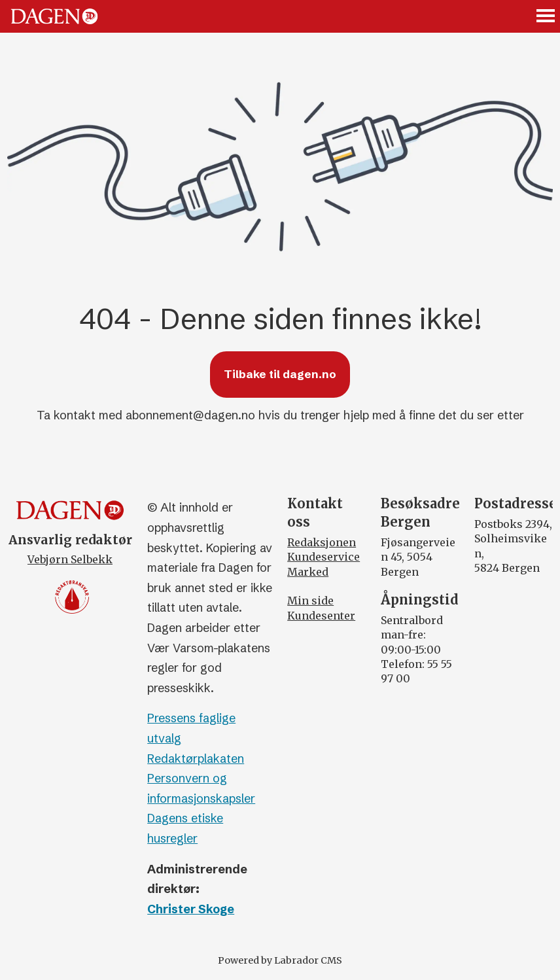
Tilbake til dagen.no (280, 374)
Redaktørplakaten (196, 759)
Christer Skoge (191, 909)
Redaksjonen (322, 542)
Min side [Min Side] (310, 601)
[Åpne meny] (546, 17)
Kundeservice (324, 557)
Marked (308, 572)
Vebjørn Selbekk (70, 559)
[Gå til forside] (54, 16)
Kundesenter (321, 616)
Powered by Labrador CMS (280, 960)
